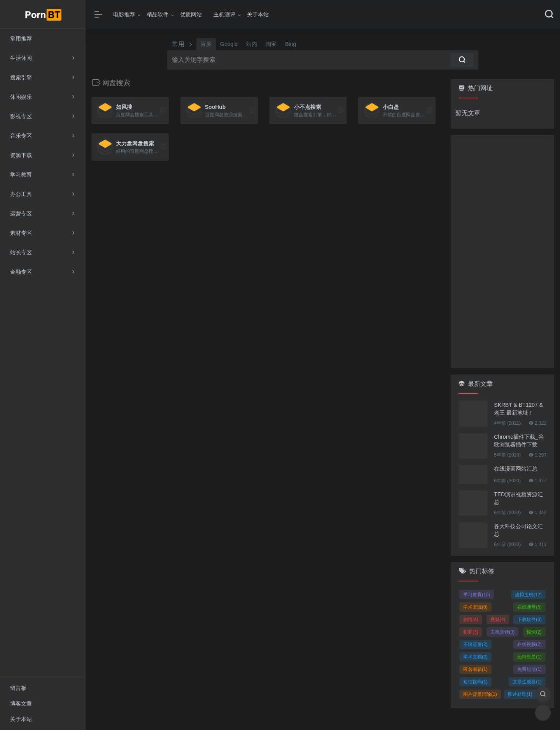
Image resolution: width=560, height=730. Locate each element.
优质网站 (191, 14)
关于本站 (258, 14)
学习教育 (477, 595)
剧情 (471, 620)
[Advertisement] (502, 252)
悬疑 (498, 620)
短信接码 (475, 682)
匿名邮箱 (475, 669)
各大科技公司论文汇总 (518, 530)
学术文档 (475, 657)
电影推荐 (124, 14)
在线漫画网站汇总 (516, 469)
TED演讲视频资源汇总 (518, 498)
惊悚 (534, 632)
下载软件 (529, 620)
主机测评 (224, 14)
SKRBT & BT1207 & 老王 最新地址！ (518, 409)
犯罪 (471, 632)
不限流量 (475, 644)
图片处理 (520, 694)
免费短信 (529, 669)
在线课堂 (529, 607)
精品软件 (157, 14)
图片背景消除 (480, 694)
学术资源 (475, 607)
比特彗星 (529, 657)
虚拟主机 (528, 595)
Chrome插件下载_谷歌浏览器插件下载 (519, 441)
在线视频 (529, 644)
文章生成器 (527, 682)
